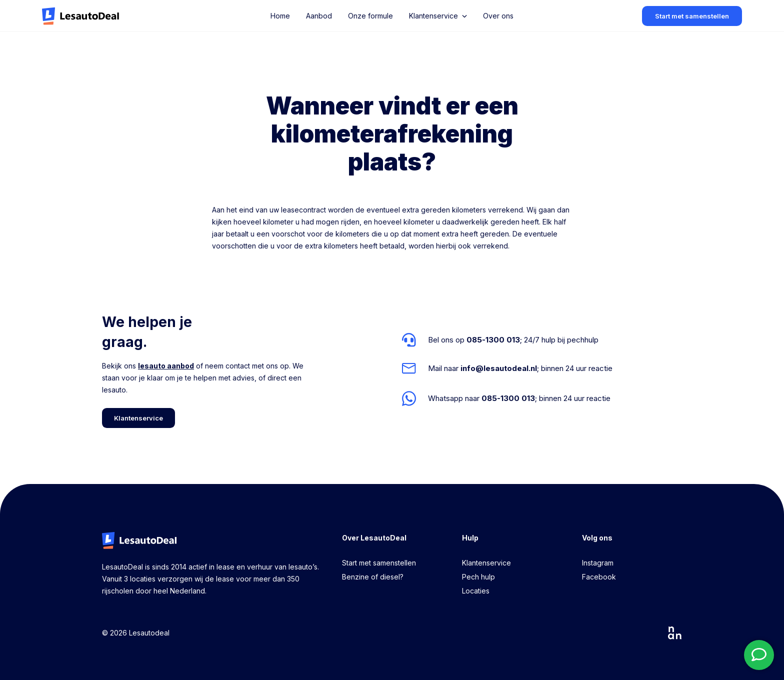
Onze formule (370, 16)
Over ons (498, 16)
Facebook (599, 577)
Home (280, 16)
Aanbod (319, 16)
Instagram (598, 563)
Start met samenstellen (379, 563)
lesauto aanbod (166, 366)
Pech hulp (478, 577)
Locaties (476, 591)
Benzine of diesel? (373, 577)
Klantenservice (486, 563)
